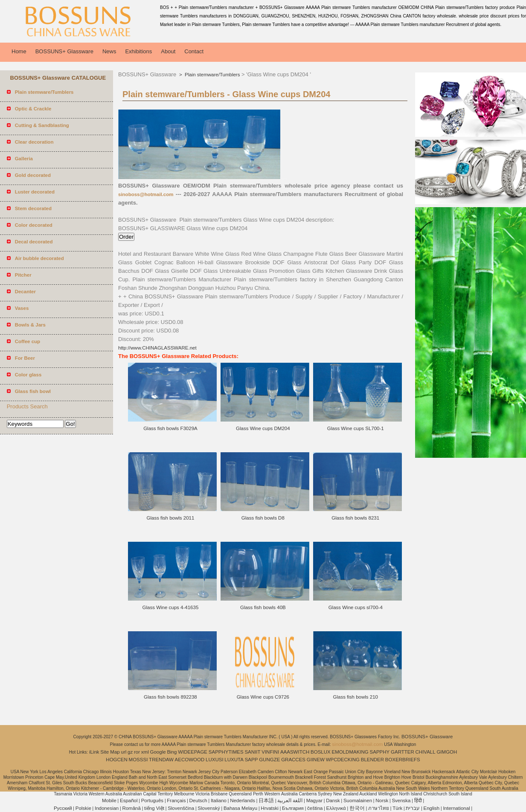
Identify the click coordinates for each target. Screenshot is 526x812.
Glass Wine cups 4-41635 (171, 607)
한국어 (357, 808)
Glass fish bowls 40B (263, 607)
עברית (413, 808)
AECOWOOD (190, 760)
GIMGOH (447, 752)
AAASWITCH (295, 752)
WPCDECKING (343, 760)
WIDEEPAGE (193, 752)
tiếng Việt (154, 808)
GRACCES (293, 760)
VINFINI (270, 752)
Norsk (382, 800)
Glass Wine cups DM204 (263, 428)
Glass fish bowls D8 (263, 518)
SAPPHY (380, 752)
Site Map (110, 752)
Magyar (314, 800)
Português (152, 800)
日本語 (266, 800)
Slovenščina (181, 808)
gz (130, 752)
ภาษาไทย (379, 808)
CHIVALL (426, 752)
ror (137, 752)
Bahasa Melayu (240, 808)
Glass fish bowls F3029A (170, 428)
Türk (397, 808)
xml (145, 752)
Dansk (333, 800)
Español (129, 800)
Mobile (109, 800)
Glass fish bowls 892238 (170, 697)
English (432, 808)
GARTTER (402, 752)
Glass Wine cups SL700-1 (356, 428)
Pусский (63, 808)
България (293, 808)
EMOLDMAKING (350, 752)
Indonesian (107, 808)
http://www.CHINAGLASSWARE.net (157, 348)
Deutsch (198, 800)
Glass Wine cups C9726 (263, 697)
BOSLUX (321, 752)
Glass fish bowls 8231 (355, 518)
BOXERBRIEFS (403, 760)
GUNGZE (269, 760)
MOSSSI (138, 760)
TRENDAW (161, 760)
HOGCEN (116, 760)
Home (19, 51)
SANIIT (252, 752)
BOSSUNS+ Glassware (64, 51)
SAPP (251, 760)
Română (131, 808)
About (168, 51)
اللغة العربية (290, 800)
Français (176, 800)
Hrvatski (270, 808)
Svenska (401, 800)
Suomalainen (358, 800)
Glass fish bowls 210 (355, 697)
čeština (315, 808)
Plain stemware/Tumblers (212, 75)
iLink (94, 752)
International (456, 808)
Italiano (219, 800)
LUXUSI (215, 760)
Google (158, 752)
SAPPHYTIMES (226, 752)
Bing (172, 752)
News (109, 51)
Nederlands (243, 800)
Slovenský (209, 808)
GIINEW (316, 760)
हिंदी (418, 800)
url (124, 752)
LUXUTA (234, 760)
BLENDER (372, 760)
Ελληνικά (336, 808)
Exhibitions (138, 51)
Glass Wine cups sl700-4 (356, 607)
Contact (194, 51)
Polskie (83, 808)
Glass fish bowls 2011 (171, 518)
